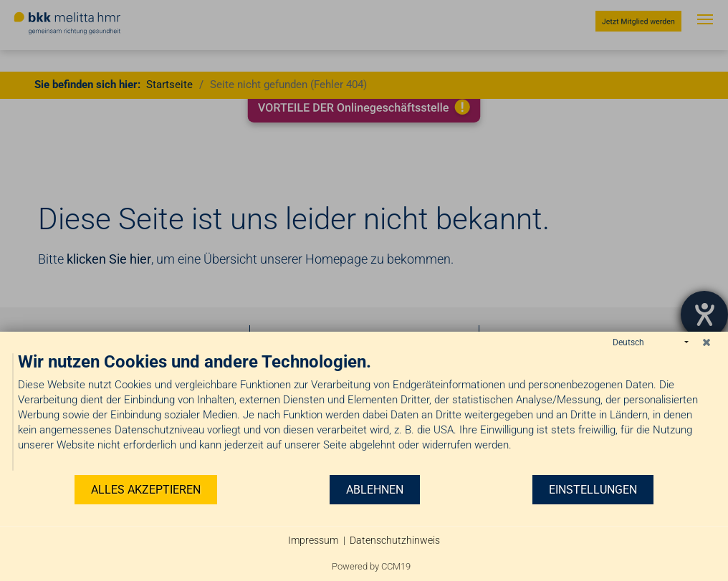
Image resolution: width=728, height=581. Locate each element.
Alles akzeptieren (146, 490)
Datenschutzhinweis (395, 540)
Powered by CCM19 (371, 566)
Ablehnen (375, 490)
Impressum (313, 540)
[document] (364, 412)
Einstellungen (593, 490)
